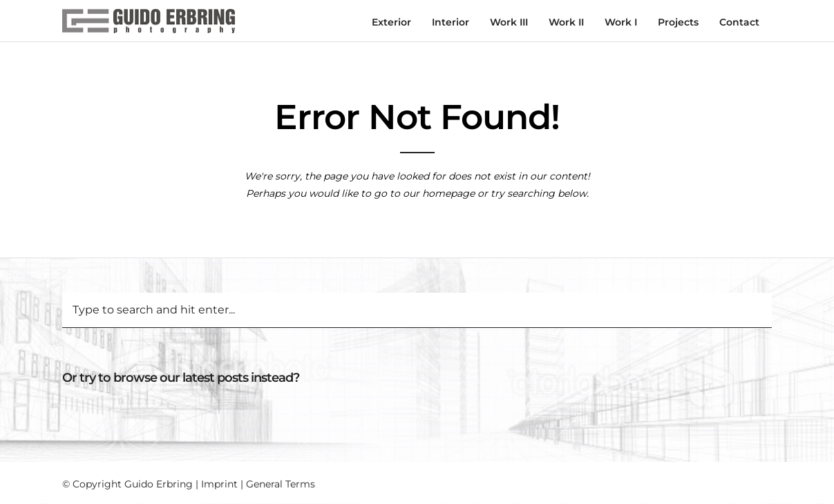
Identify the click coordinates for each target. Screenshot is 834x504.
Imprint (219, 484)
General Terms (281, 484)
